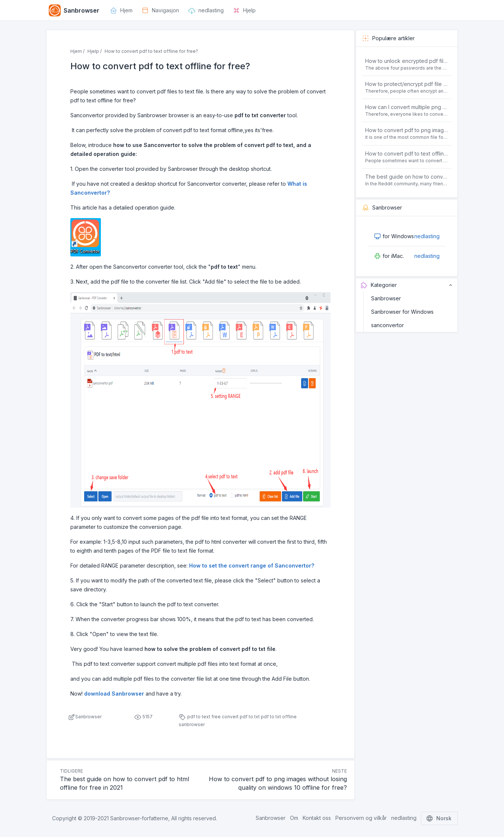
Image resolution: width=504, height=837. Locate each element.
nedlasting (427, 236)
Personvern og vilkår (361, 818)
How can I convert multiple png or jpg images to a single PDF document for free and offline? (407, 107)
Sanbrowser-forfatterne (139, 818)
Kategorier (407, 285)
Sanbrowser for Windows (402, 312)
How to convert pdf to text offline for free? (407, 154)
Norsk (439, 818)
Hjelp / (95, 51)
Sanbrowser (386, 298)
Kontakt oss (317, 818)
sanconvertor (387, 325)
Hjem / (77, 51)
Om (294, 818)
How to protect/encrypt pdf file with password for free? (407, 84)
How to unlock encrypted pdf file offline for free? (407, 61)
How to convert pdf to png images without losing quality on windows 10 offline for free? (407, 130)
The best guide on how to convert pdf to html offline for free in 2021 (407, 177)
